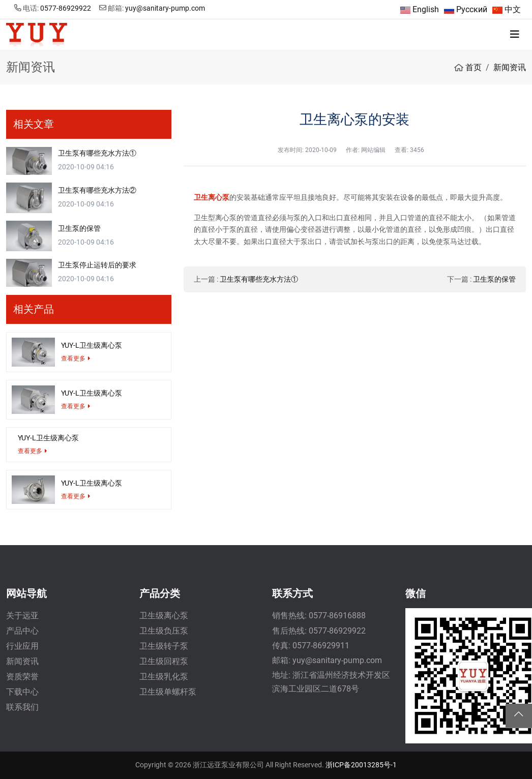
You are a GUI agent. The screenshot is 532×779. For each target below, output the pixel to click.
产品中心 (22, 631)
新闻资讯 (22, 661)
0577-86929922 (66, 8)
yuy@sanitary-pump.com (165, 8)
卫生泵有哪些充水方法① (259, 279)
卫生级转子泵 (164, 646)
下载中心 (22, 692)
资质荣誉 (22, 677)
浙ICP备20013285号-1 (361, 765)
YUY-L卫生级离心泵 (92, 345)
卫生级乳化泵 (164, 677)
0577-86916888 (337, 616)
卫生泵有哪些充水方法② (97, 190)
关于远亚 (22, 616)
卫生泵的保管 (494, 279)
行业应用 (22, 646)
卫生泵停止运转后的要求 (97, 265)
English (426, 9)
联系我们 (22, 707)
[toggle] (515, 35)
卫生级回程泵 (164, 661)
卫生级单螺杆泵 (168, 692)
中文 (513, 9)
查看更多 (73, 358)
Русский (472, 9)
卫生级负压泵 (164, 631)
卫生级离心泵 (164, 616)
